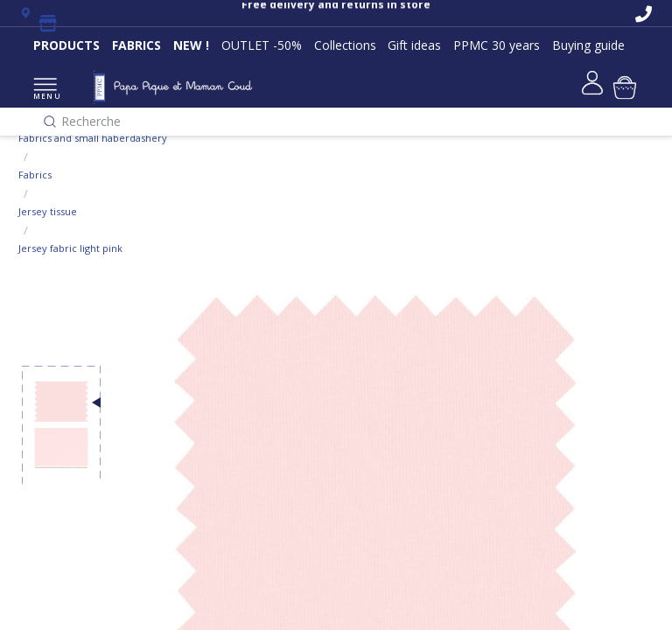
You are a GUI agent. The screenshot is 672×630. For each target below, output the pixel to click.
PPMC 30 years (497, 45)
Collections (345, 45)
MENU (45, 90)
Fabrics (35, 175)
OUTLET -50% (262, 45)
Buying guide (588, 45)
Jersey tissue (48, 211)
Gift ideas (414, 45)
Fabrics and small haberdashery (93, 138)
